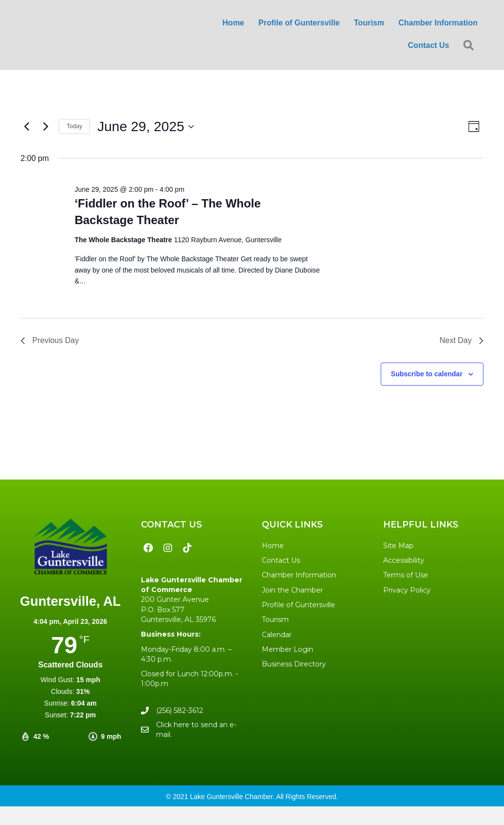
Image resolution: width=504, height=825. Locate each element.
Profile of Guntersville (298, 605)
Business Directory (294, 664)
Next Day (461, 340)
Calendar (277, 635)
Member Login (287, 649)
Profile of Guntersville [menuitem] (299, 23)
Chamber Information (299, 575)
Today (74, 126)
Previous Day (50, 340)
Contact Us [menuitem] (429, 45)
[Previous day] (26, 127)
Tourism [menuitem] (369, 23)
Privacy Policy (407, 590)
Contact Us (281, 560)
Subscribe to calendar (427, 374)
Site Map (398, 546)
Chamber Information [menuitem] (438, 23)
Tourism (275, 619)
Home (273, 546)
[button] (470, 46)
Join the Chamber (292, 590)
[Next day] (46, 127)
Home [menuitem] (233, 23)
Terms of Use (406, 575)
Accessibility (404, 560)
